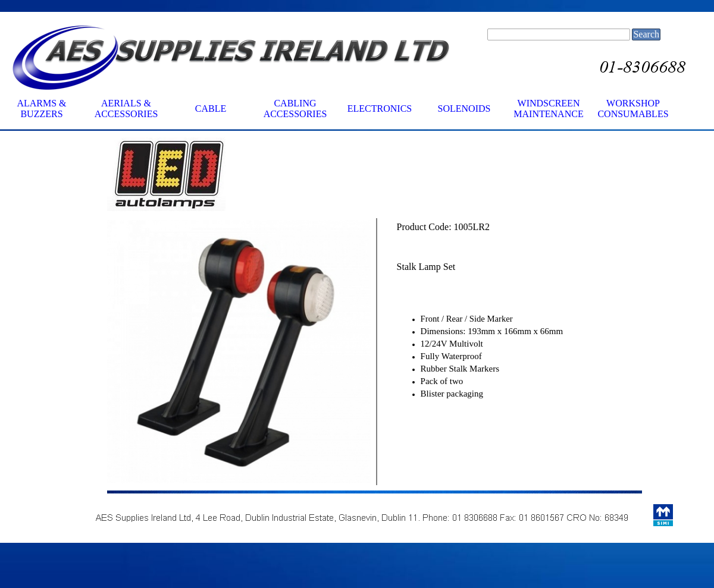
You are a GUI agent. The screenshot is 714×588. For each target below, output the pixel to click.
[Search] (559, 34)
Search (646, 34)
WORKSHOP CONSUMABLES (633, 109)
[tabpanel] (239, 175)
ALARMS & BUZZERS (41, 109)
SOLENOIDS (464, 109)
